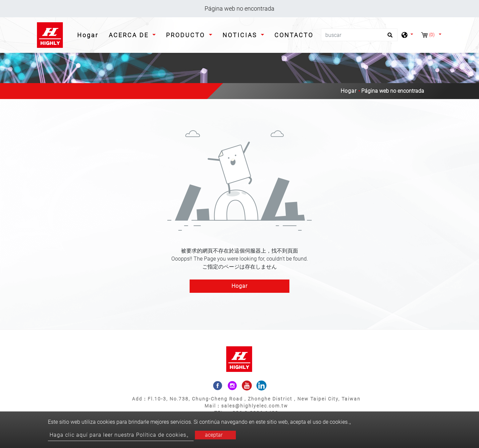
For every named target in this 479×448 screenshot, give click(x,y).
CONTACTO (294, 35)
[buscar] (359, 35)
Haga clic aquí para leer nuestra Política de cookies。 (121, 435)
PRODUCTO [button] (187, 35)
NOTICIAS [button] (241, 35)
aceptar (214, 435)
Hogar (89, 34)
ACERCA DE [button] (130, 35)
